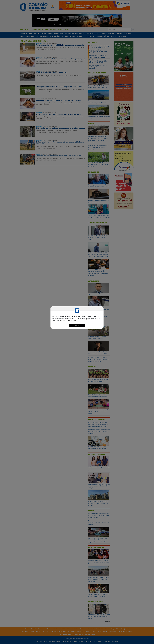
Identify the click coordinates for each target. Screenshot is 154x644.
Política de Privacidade (68, 321)
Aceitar (77, 326)
